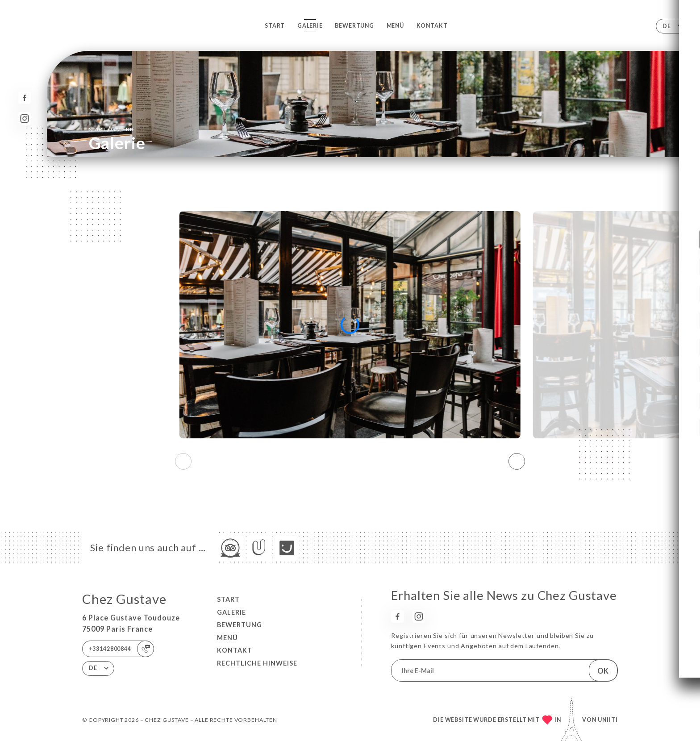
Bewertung (354, 26)
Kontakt (432, 26)
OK (603, 671)
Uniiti (608, 720)
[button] (517, 462)
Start (275, 26)
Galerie (310, 26)
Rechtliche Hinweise (257, 663)
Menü (395, 26)
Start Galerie (112, 129)
